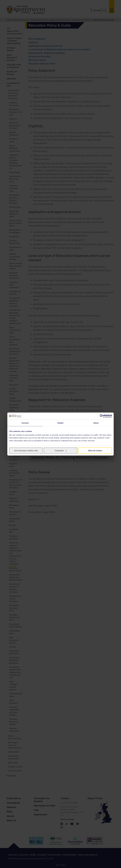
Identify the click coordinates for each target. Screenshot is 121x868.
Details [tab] (60, 423)
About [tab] (96, 423)
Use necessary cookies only (26, 451)
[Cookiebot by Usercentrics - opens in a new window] (102, 416)
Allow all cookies (95, 451)
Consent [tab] (25, 423)
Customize (61, 451)
